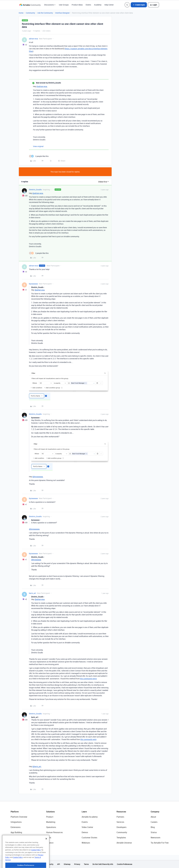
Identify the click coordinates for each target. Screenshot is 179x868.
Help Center (109, 5)
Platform (15, 812)
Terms (86, 864)
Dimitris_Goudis (35, 190)
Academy (98, 5)
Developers (121, 827)
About (153, 817)
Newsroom (155, 838)
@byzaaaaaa (38, 477)
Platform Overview (19, 817)
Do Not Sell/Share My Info (103, 864)
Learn (84, 812)
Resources (121, 812)
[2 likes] (39, 156)
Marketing (51, 822)
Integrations (16, 822)
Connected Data (18, 843)
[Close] (46, 849)
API (59, 864)
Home (21, 13)
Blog (153, 827)
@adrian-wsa (42, 86)
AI (12, 838)
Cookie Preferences (125, 864)
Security (50, 864)
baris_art (32, 593)
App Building (16, 832)
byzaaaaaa (33, 284)
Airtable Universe (124, 843)
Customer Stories (89, 838)
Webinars (86, 843)
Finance (50, 843)
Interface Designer (62, 13)
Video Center (87, 827)
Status (154, 832)
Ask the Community (45, 13)
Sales (49, 838)
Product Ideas (77, 5)
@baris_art (37, 766)
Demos (85, 832)
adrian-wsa (33, 39)
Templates (121, 838)
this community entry (88, 679)
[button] (139, 5)
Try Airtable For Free (160, 843)
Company (155, 812)
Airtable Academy (90, 817)
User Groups (64, 5)
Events (88, 5)
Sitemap (67, 864)
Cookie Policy (36, 860)
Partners (120, 817)
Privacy (77, 864)
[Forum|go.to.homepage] (30, 5)
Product (50, 817)
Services (120, 822)
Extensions (16, 827)
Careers (154, 822)
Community (30, 13)
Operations (51, 827)
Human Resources (54, 832)
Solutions (50, 812)
